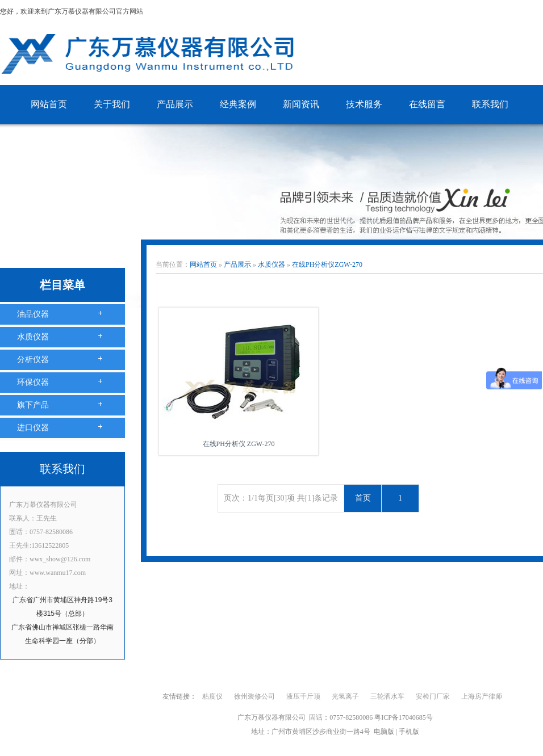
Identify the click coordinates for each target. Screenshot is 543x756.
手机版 (409, 732)
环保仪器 (33, 382)
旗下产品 (33, 405)
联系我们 (490, 104)
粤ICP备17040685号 (404, 717)
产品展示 (175, 104)
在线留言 (427, 104)
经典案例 (238, 104)
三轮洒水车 (387, 696)
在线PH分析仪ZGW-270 (327, 264)
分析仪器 (33, 360)
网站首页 (49, 104)
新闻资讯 (301, 104)
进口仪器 (33, 428)
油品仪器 (33, 314)
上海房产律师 (482, 696)
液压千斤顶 (303, 696)
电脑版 (384, 732)
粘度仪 (212, 696)
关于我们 (112, 104)
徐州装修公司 (254, 696)
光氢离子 (345, 696)
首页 (363, 498)
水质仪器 (33, 337)
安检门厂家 (433, 696)
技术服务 (364, 104)
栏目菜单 (62, 285)
